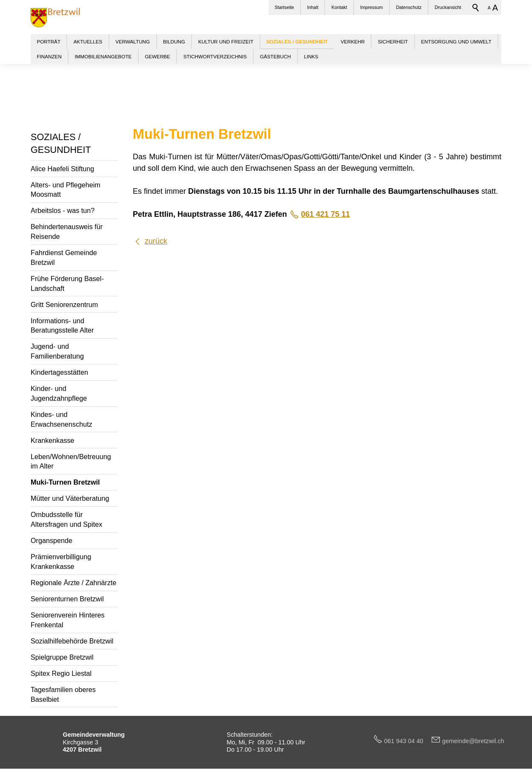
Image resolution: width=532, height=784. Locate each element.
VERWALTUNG (133, 42)
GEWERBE (157, 56)
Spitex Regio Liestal (61, 673)
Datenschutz (409, 7)
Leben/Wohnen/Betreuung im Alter (71, 461)
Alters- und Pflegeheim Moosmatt (66, 190)
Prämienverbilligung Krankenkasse (61, 561)
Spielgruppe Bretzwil (62, 657)
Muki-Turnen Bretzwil (65, 482)
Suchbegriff (476, 8)
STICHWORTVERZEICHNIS (215, 56)
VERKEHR (353, 42)
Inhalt (313, 7)
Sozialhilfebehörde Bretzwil (72, 641)
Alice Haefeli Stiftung (62, 169)
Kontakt (339, 7)
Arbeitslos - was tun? (63, 210)
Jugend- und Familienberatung (57, 351)
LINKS (311, 56)
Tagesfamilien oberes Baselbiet (63, 694)
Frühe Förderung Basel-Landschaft (67, 283)
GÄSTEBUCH (276, 56)
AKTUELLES (88, 42)
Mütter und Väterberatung (70, 498)
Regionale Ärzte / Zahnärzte (74, 583)
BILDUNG (174, 42)
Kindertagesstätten (59, 372)
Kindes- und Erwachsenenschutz (61, 419)
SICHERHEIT (393, 42)
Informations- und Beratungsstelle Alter (62, 326)
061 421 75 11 (325, 214)
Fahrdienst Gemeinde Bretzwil (64, 257)
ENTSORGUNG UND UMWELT (456, 42)
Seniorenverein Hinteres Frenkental (68, 620)
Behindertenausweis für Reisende (67, 231)
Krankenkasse (53, 440)
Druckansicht (448, 7)
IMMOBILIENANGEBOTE (103, 56)
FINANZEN (49, 56)
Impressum (371, 7)
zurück (156, 241)
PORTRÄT (49, 42)
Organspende (51, 540)
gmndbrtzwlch (473, 741)
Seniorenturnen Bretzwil (67, 599)
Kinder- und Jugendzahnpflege (59, 393)
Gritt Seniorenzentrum (64, 304)
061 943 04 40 (407, 741)
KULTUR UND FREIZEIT (226, 42)
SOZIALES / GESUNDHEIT (61, 143)
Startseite (284, 7)
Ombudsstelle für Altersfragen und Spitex (66, 519)
